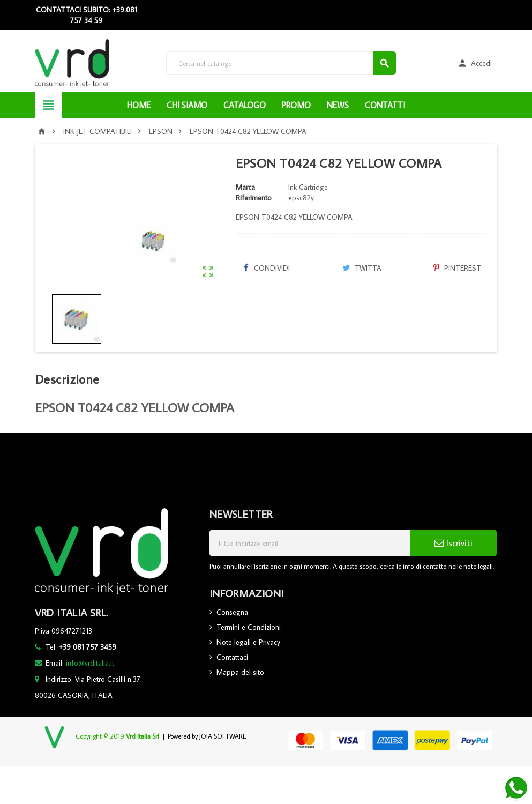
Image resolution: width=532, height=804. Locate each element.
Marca (245, 187)
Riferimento (254, 198)
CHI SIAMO (187, 105)
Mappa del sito (240, 672)
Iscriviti (454, 543)
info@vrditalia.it (90, 663)
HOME (139, 105)
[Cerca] (281, 63)
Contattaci (232, 657)
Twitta (362, 268)
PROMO (296, 105)
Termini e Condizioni (249, 627)
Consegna (232, 612)
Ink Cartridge (308, 187)
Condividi (267, 268)
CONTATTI (385, 105)
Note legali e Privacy (248, 642)
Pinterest (457, 268)
